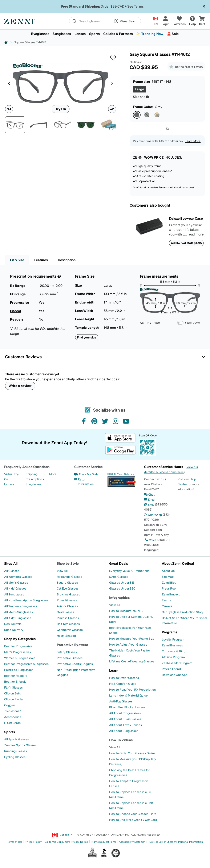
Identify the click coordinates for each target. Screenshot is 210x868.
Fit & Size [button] (17, 260)
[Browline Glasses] (68, 594)
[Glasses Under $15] (122, 582)
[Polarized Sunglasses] (19, 670)
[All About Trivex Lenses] (126, 725)
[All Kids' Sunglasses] (18, 618)
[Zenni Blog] (169, 582)
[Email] (150, 499)
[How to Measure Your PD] (126, 611)
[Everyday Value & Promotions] (129, 571)
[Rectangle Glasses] (69, 576)
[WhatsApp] (153, 515)
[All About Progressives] (125, 713)
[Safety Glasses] (67, 652)
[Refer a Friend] (171, 669)
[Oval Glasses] (66, 612)
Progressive (20, 302)
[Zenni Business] (172, 645)
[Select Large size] (140, 89)
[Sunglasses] (33, 484)
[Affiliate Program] (173, 657)
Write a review (20, 386)
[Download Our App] (175, 675)
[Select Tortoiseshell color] (157, 115)
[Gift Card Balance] (121, 474)
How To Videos (121, 740)
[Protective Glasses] (70, 658)
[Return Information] (88, 481)
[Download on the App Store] (120, 438)
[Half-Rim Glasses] (68, 624)
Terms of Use (15, 842)
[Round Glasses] (67, 600)
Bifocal (15, 311)
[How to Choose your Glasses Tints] (133, 814)
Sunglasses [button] (62, 34)
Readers (17, 319)
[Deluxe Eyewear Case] (149, 231)
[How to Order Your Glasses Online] (132, 753)
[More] (53, 474)
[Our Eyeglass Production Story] (183, 612)
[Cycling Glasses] (15, 757)
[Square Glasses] (67, 582)
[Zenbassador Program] (177, 663)
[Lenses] (9, 484)
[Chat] (149, 494)
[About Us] (168, 571)
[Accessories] (13, 717)
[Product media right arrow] (112, 83)
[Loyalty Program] (173, 639)
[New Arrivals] (13, 624)
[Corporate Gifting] (174, 651)
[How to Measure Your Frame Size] (132, 638)
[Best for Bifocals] (15, 681)
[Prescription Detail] (59, 276)
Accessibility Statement (133, 842)
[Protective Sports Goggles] (75, 664)
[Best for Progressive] (18, 646)
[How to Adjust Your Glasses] (128, 644)
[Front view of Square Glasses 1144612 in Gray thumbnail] (15, 125)
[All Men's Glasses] (16, 582)
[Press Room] (170, 588)
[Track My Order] (87, 474)
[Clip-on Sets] (13, 693)
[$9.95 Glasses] (119, 576)
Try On (61, 109)
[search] (90, 21)
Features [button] (41, 260)
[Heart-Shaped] (66, 635)
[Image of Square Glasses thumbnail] (86, 125)
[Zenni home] (6, 42)
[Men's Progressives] (18, 652)
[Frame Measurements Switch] (180, 323)
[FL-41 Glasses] (13, 687)
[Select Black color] (147, 115)
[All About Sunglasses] (124, 731)
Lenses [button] (80, 34)
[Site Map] (168, 576)
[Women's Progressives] (20, 658)
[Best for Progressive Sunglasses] (26, 664)
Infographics (119, 597)
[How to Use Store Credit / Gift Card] (133, 820)
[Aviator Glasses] (67, 606)
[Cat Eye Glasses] (68, 588)
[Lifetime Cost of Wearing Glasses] (132, 661)
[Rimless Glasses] (68, 618)
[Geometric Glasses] (70, 630)
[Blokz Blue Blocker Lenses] (127, 707)
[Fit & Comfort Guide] (123, 683)
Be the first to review (189, 67)
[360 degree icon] (9, 109)
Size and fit (141, 97)
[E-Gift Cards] (12, 723)
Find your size (87, 337)
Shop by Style (68, 563)
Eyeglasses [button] (40, 34)
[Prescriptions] (35, 479)
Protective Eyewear (73, 645)
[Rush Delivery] (14, 630)
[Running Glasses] (16, 751)
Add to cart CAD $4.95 (186, 243)
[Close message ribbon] (204, 6)
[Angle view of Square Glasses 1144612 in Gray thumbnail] (62, 125)
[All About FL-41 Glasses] (125, 719)
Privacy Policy (34, 842)
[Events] (167, 600)
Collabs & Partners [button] (118, 34)
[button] (126, 21)
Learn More (193, 141)
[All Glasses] (12, 571)
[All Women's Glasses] (18, 576)
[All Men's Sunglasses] (19, 612)
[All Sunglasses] (14, 594)
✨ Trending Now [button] (150, 34)
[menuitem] (105, 34)
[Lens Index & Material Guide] (129, 695)
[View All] (62, 571)
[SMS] (149, 504)
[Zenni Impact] (171, 594)
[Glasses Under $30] (122, 588)
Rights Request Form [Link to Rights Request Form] (103, 842)
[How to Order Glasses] (124, 678)
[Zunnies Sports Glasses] (20, 745)
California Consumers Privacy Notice (66, 842)
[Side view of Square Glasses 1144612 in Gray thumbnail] (39, 125)
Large (108, 285)
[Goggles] (10, 705)
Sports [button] (95, 34)
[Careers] (167, 606)
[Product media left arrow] (9, 83)
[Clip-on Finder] (14, 699)
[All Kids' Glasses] (15, 588)
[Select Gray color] (137, 115)
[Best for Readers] (16, 675)
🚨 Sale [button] (173, 34)
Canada (62, 835)
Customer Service (89, 467)
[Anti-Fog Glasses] (121, 701)
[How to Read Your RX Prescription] (132, 689)
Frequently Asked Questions (27, 467)
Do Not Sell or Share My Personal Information (176, 842)
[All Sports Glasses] (17, 739)
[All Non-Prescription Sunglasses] (26, 600)
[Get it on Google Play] (120, 450)
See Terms (136, 6)
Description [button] (67, 260)
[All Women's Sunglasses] (21, 606)
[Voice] (150, 540)
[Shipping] (32, 474)
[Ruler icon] (112, 109)
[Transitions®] (13, 711)
